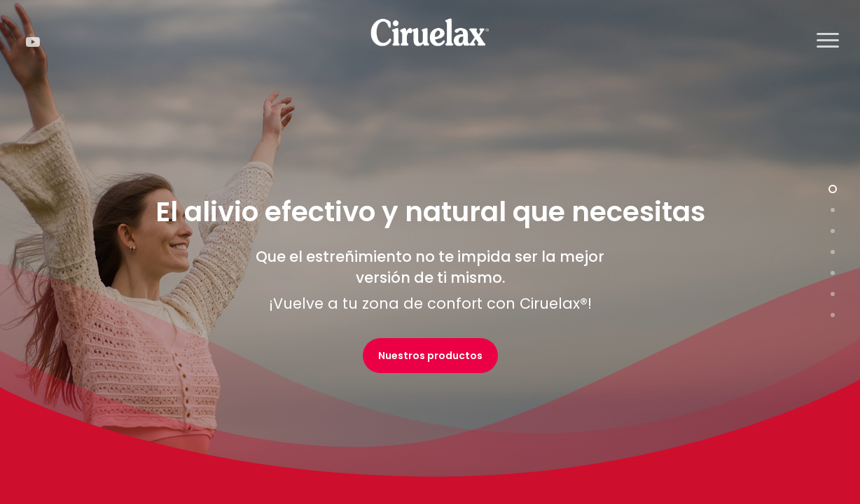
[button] (828, 41)
